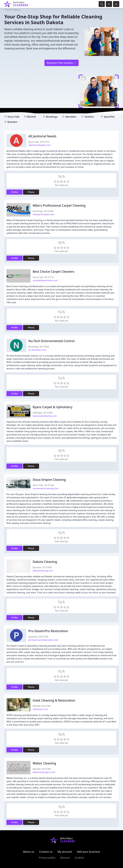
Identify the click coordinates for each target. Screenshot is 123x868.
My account (65, 852)
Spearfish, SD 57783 (38, 637)
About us (29, 852)
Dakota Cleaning (45, 562)
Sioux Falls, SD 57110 (43, 277)
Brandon (12, 122)
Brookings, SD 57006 (43, 211)
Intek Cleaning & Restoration (54, 700)
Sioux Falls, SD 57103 (39, 142)
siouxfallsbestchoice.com (45, 280)
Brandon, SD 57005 (42, 567)
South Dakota (13, 10)
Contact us (46, 852)
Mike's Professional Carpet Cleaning (59, 205)
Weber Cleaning (44, 763)
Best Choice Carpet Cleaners (53, 271)
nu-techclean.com (37, 350)
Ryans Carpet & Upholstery (53, 407)
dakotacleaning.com (43, 571)
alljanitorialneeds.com (39, 145)
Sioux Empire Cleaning (49, 480)
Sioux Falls (14, 117)
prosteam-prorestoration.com (43, 640)
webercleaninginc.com (44, 772)
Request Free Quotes (61, 63)
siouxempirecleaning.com (46, 488)
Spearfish (109, 117)
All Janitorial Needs (42, 136)
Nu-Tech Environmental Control (51, 341)
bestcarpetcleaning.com (45, 416)
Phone (31, 192)
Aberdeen (71, 117)
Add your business (89, 852)
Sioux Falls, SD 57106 (43, 485)
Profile (14, 192)
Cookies (79, 858)
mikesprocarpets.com (43, 214)
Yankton (89, 117)
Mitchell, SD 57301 (42, 706)
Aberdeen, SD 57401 (43, 413)
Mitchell (31, 117)
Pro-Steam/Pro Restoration (48, 631)
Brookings (52, 117)
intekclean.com (40, 709)
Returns (65, 858)
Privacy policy (47, 858)
